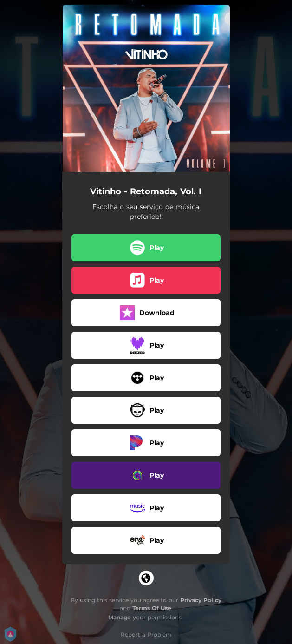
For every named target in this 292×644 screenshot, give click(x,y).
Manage (120, 617)
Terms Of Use (152, 608)
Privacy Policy (201, 600)
